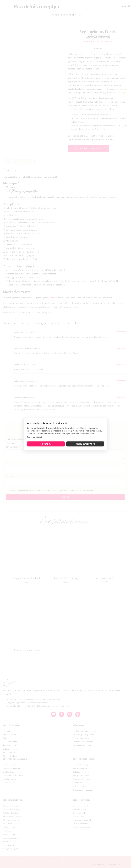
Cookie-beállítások (85, 444)
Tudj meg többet (34, 437)
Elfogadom (46, 444)
